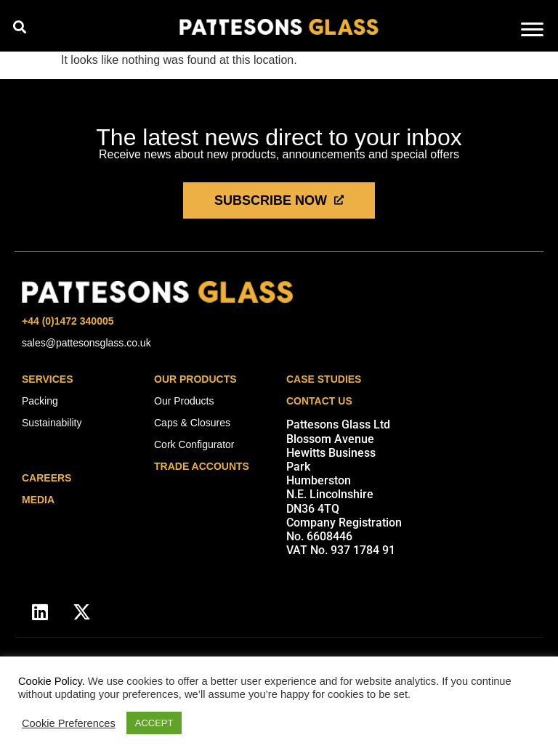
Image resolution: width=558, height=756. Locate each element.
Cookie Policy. (52, 681)
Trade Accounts (202, 466)
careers (46, 478)
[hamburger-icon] (532, 31)
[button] (19, 27)
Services (48, 379)
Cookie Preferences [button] (69, 723)
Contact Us (319, 401)
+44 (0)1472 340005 (68, 321)
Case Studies (324, 379)
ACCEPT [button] (154, 723)
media (38, 500)
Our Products (195, 379)
